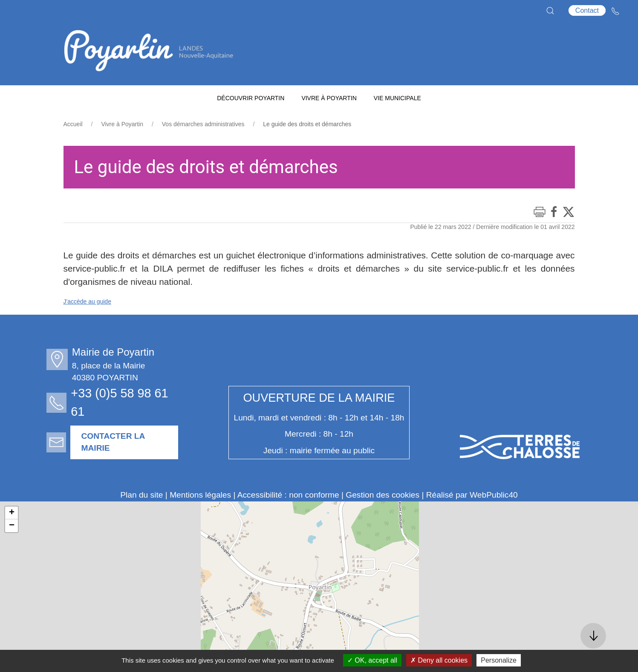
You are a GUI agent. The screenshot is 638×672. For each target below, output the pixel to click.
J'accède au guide (87, 301)
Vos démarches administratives (203, 124)
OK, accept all (372, 660)
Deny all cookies (439, 660)
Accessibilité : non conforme (288, 495)
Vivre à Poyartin (122, 124)
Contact (587, 10)
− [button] (12, 526)
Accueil (73, 124)
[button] (550, 11)
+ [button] (12, 513)
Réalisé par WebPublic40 (472, 495)
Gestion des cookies (383, 495)
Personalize (499, 660)
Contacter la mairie (115, 442)
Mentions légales (200, 495)
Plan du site (141, 495)
